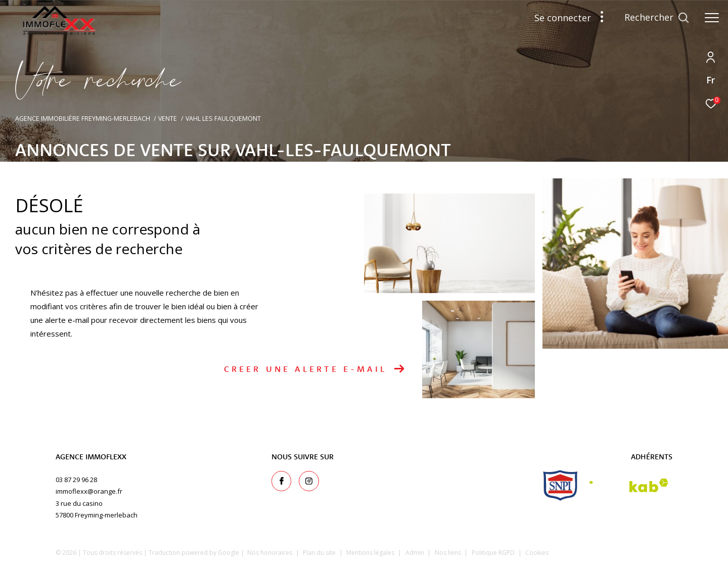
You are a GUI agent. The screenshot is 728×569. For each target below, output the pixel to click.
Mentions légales (371, 553)
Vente (168, 118)
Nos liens (449, 553)
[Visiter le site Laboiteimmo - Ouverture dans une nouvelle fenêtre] (628, 551)
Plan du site (320, 553)
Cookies (537, 553)
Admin (416, 553)
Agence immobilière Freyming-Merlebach (83, 118)
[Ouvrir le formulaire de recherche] (657, 18)
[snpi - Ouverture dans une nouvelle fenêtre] (560, 485)
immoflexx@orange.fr (89, 491)
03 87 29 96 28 (76, 480)
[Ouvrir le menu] (712, 18)
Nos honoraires (270, 553)
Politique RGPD (493, 553)
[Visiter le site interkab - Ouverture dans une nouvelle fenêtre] (629, 485)
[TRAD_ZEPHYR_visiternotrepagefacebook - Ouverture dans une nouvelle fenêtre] (282, 481)
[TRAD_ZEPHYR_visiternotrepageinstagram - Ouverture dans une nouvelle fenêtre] (309, 481)
